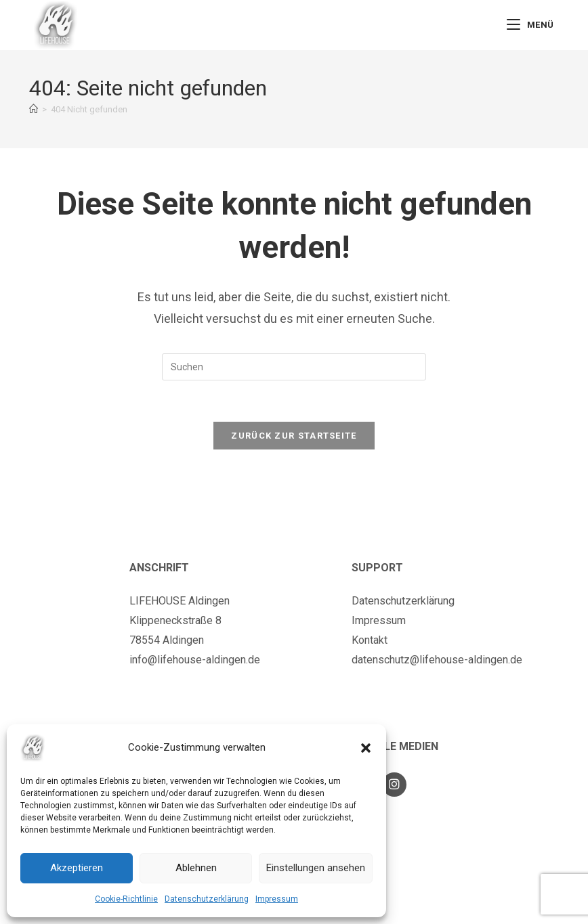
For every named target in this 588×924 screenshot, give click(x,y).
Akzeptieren (77, 868)
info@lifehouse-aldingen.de (195, 660)
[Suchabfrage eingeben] (294, 367)
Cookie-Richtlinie (126, 899)
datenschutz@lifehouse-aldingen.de (437, 660)
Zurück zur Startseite (294, 436)
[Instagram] (394, 785)
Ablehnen (196, 868)
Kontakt (370, 640)
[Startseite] (34, 109)
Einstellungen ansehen (316, 868)
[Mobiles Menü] (530, 25)
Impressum (277, 899)
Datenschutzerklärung (207, 899)
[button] (366, 748)
